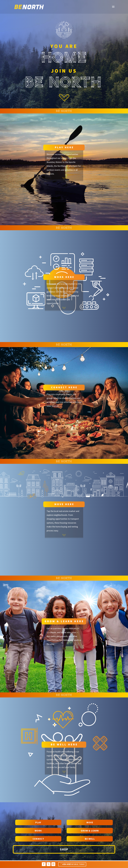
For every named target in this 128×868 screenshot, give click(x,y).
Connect (38, 839)
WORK (38, 831)
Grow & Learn (90, 831)
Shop (64, 849)
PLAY (38, 822)
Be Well (90, 839)
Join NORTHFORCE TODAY (73, 864)
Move (90, 822)
